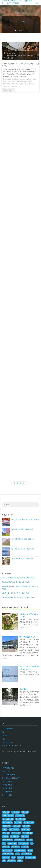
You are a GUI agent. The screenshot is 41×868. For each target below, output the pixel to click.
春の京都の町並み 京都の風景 (22, 559)
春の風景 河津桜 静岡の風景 (22, 529)
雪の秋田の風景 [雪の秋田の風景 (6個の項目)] (31, 857)
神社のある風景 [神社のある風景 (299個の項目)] (7, 850)
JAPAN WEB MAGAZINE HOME (12, 746)
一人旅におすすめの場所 (10, 86)
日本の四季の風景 (11, 56)
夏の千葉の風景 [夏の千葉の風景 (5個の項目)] (21, 819)
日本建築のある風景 (23, 79)
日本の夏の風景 (7, 788)
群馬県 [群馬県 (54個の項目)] (30, 850)
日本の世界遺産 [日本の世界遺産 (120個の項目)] (28, 833)
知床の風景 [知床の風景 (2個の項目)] (15, 847)
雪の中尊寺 (23, 689)
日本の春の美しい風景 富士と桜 (23, 539)
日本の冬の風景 (9, 58)
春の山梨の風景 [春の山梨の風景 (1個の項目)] (19, 840)
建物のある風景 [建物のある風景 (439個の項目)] (14, 829)
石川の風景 (8, 79)
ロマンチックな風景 (18, 84)
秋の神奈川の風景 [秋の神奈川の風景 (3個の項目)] (20, 850)
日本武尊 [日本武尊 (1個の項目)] (5, 836)
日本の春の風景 (7, 785)
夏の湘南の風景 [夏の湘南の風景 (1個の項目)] (29, 822)
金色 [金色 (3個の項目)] (13, 857)
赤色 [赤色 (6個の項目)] (17, 854)
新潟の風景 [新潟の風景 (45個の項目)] (6, 833)
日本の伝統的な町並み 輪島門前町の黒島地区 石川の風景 (20, 65)
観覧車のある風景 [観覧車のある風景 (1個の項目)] (8, 854)
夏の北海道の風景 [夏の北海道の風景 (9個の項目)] (8, 819)
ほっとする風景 (29, 84)
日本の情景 (5, 771)
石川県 (14, 79)
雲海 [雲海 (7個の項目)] (4, 861)
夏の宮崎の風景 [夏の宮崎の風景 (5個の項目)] (7, 822)
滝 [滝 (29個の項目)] (32, 843)
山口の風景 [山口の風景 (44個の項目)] (17, 826)
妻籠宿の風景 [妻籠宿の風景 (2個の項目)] (7, 826)
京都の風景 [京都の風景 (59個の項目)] (15, 812)
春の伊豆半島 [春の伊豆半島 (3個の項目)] (15, 836)
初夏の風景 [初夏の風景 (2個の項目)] (25, 812)
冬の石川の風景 (10, 81)
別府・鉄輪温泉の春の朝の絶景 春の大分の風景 (18, 597)
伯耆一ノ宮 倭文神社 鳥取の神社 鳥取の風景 (18, 578)
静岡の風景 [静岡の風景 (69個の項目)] (11, 861)
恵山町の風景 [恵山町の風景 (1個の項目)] (26, 829)
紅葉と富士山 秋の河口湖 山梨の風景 (25, 519)
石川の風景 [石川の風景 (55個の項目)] (25, 847)
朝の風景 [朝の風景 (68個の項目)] (30, 840)
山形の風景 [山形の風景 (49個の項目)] (26, 826)
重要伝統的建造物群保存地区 (24, 81)
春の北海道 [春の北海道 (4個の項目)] (25, 836)
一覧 (3, 739)
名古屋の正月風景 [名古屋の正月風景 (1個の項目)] (8, 815)
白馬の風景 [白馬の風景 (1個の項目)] (6, 847)
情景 (3, 732)
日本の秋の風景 (7, 792)
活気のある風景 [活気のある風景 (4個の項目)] (24, 843)
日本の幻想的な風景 (8, 775)
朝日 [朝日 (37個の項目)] (4, 843)
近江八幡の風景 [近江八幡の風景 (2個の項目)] (26, 854)
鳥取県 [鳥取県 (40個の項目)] (20, 861)
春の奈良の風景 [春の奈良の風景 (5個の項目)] (7, 840)
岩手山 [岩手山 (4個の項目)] (5, 829)
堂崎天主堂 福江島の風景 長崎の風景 (15, 593)
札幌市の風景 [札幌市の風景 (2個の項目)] (12, 843)
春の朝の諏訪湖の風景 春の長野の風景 (15, 582)
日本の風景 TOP (7, 742)
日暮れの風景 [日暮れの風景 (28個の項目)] (16, 833)
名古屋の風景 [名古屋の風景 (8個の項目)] (20, 815)
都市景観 (5, 736)
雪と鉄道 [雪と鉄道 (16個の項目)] (20, 857)
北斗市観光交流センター (28, 637)
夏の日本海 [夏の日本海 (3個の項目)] (18, 822)
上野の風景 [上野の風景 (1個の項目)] (6, 812)
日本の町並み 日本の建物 (25, 56)
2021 (20, 31)
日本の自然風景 (7, 781)
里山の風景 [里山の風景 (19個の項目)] (6, 857)
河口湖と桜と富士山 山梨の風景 (23, 549)
